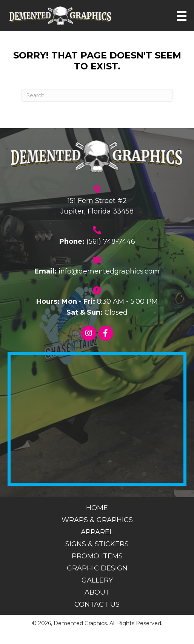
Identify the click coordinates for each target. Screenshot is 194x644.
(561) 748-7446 (111, 241)
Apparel (97, 532)
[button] (89, 333)
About (97, 592)
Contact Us (97, 604)
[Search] (97, 95)
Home (97, 508)
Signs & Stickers (97, 544)
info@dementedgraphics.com (109, 271)
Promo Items (97, 556)
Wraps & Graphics (97, 520)
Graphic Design (97, 568)
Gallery (97, 580)
